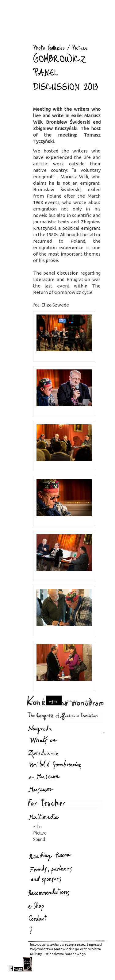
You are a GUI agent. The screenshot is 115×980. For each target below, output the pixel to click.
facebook (11, 964)
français (72, 701)
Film (37, 827)
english (53, 701)
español (89, 701)
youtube (18, 964)
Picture (40, 833)
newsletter (28, 964)
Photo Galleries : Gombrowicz (16, 39)
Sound (39, 839)
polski (34, 701)
